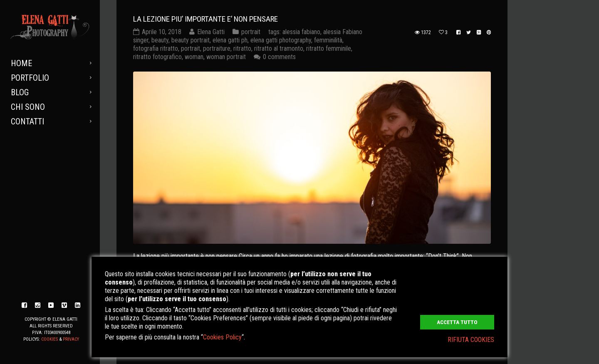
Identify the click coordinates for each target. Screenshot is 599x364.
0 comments (279, 57)
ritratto (242, 48)
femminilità (328, 40)
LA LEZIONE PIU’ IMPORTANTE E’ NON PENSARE (205, 19)
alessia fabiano (301, 32)
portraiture (217, 48)
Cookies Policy (222, 337)
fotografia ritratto (156, 48)
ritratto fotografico (157, 57)
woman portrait (226, 57)
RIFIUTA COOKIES (471, 340)
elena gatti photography (281, 40)
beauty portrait (191, 40)
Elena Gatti (211, 32)
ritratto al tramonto (279, 48)
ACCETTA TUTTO (457, 322)
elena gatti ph (230, 40)
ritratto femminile (329, 48)
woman (194, 57)
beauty (160, 40)
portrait (251, 32)
